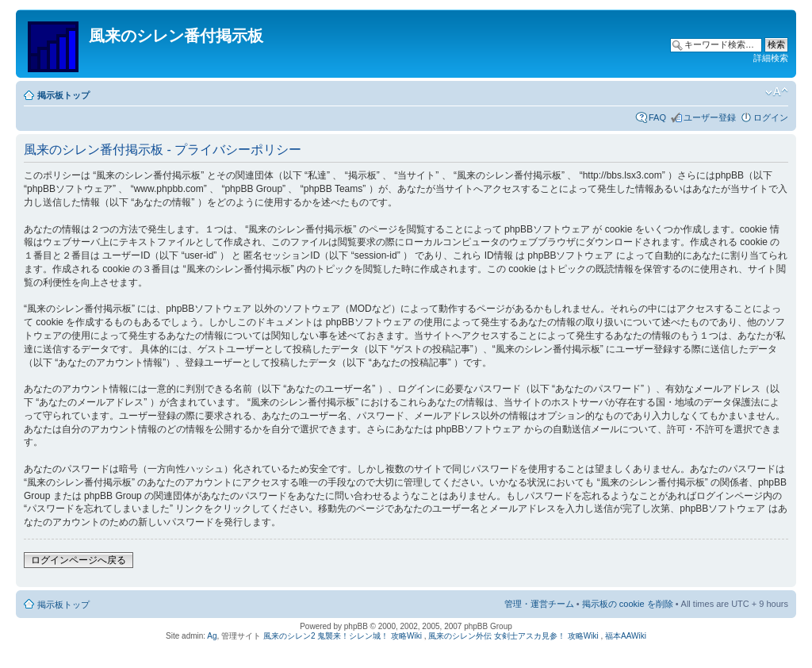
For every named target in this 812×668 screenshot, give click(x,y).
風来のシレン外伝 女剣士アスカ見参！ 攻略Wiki (513, 636)
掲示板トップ (63, 95)
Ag (212, 636)
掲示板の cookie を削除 (628, 604)
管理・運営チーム (539, 604)
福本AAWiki (626, 636)
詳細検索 (771, 58)
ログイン (771, 117)
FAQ (657, 117)
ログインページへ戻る (79, 560)
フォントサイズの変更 (777, 92)
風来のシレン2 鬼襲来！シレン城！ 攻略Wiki (343, 636)
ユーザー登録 (710, 117)
